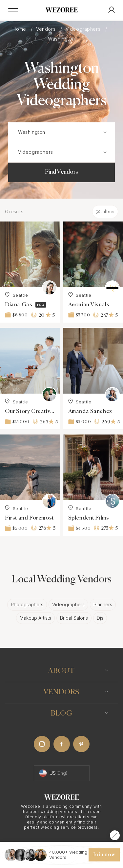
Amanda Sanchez (90, 411)
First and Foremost (29, 518)
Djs (100, 618)
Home (20, 29)
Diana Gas (19, 305)
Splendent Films (89, 518)
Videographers (84, 29)
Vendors (47, 29)
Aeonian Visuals (89, 305)
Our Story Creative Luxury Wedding (30, 411)
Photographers (27, 604)
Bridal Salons (74, 618)
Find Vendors (61, 172)
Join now (104, 855)
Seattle (17, 295)
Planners (103, 604)
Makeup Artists (35, 618)
